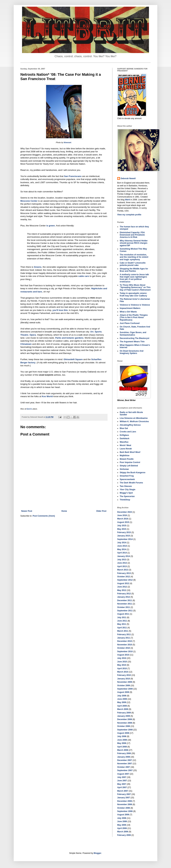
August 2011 (123, 614)
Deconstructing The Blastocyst (135, 338)
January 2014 (124, 556)
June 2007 (122, 781)
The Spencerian (127, 496)
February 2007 (124, 794)
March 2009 (123, 709)
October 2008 (124, 726)
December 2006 (125, 801)
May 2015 (122, 529)
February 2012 (124, 594)
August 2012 (123, 583)
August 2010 (123, 655)
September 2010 (125, 652)
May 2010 (122, 665)
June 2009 (122, 699)
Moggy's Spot (126, 493)
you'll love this (60, 310)
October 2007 (124, 767)
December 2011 (125, 600)
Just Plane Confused (130, 323)
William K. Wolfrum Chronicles (134, 421)
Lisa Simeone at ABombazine (134, 418)
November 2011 (125, 604)
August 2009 (123, 692)
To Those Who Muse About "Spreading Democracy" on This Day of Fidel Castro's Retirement (135, 287)
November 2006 (125, 804)
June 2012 (122, 587)
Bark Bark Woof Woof (130, 452)
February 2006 (124, 835)
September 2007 (125, 770)
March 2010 (123, 672)
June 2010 (122, 662)
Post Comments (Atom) (44, 516)
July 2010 (122, 658)
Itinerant (67, 142)
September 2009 (125, 689)
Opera (33, 335)
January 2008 (124, 757)
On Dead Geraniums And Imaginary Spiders (132, 352)
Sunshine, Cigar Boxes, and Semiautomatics (133, 334)
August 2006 (123, 815)
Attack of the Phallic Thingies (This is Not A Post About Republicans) (134, 317)
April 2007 (122, 787)
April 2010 (122, 669)
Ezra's (29, 409)
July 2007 (122, 777)
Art (92, 332)
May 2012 (122, 590)
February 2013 (124, 573)
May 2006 (122, 825)
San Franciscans (73, 176)
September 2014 (125, 539)
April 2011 (122, 628)
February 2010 (124, 675)
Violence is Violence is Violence (135, 305)
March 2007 (123, 791)
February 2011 (124, 634)
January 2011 (124, 638)
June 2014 (122, 546)
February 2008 (124, 753)
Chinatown (26, 344)
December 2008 (125, 719)
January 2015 (124, 536)
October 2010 (124, 648)
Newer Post (27, 511)
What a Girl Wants (128, 312)
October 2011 (124, 607)
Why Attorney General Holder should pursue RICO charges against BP (134, 243)
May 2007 (122, 784)
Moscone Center (29, 201)
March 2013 (123, 570)
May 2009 (122, 702)
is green (51, 226)
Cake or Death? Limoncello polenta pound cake (133, 264)
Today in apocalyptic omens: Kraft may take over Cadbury (133, 294)
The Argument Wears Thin (132, 342)
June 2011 (122, 621)
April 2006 (122, 828)
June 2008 (122, 740)
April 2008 (122, 747)
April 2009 (122, 706)
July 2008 (122, 736)
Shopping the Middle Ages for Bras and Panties (134, 270)
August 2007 (123, 774)
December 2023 (125, 512)
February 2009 (124, 713)
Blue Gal (124, 428)
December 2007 (125, 760)
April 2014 (122, 553)
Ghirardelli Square (73, 359)
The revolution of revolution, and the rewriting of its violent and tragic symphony (134, 257)
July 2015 (122, 526)
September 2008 (125, 730)
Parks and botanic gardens (69, 338)
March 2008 (123, 750)
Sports (98, 332)
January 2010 (124, 679)
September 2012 (125, 580)
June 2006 (122, 821)
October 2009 (124, 686)
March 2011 (123, 631)
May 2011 (122, 624)
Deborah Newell (128, 178)
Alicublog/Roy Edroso (130, 425)
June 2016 (122, 515)
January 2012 (124, 597)
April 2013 (122, 566)
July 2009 (122, 696)
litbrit (127, 200)
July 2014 (122, 543)
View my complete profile (129, 215)
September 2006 (125, 811)
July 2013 (122, 560)
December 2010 (125, 641)
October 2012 (124, 577)
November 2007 (125, 764)
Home (64, 511)
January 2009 (124, 716)
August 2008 (123, 733)
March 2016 (123, 519)
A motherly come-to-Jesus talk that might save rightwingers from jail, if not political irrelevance (134, 278)
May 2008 (122, 743)
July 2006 (122, 818)
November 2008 (125, 723)
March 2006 (123, 832)
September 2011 (125, 611)
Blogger (97, 853)
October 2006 (124, 808)
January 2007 (124, 798)
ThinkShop (125, 500)
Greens (38, 267)
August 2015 (123, 522)
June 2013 (122, 563)
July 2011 (122, 617)
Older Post (101, 511)
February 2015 (124, 532)
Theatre (24, 335)
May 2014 (122, 549)
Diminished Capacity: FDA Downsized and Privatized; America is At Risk (132, 235)
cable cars (84, 276)
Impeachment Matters (130, 308)
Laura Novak (126, 449)
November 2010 (125, 645)
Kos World (47, 396)
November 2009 (125, 682)
